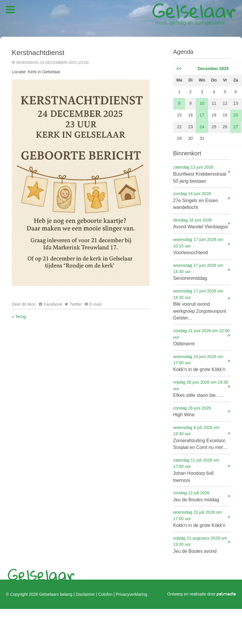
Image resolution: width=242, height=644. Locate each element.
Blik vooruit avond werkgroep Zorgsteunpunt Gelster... (202, 304)
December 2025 (213, 69)
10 (202, 103)
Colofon (105, 594)
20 (236, 115)
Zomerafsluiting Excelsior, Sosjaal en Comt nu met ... (202, 437)
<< (179, 69)
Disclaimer (85, 594)
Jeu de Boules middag (202, 496)
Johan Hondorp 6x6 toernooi (202, 470)
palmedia (226, 594)
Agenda (183, 52)
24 (202, 127)
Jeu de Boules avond (202, 544)
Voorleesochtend (202, 246)
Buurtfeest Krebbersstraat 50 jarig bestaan (202, 174)
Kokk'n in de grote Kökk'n (202, 363)
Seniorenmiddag (202, 272)
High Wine (202, 411)
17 (202, 115)
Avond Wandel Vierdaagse (202, 223)
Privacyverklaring (131, 594)
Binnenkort (187, 153)
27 (236, 127)
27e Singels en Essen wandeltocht (202, 200)
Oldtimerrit (202, 337)
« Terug (19, 317)
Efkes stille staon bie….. (202, 388)
